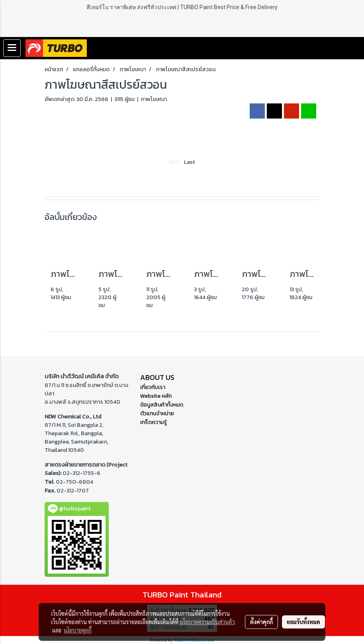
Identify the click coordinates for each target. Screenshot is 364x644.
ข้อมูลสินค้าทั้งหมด (162, 405)
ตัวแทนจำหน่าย (157, 413)
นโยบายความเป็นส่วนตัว (207, 622)
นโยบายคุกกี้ (78, 630)
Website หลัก (156, 396)
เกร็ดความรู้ (154, 422)
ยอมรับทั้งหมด (303, 622)
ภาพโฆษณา (154, 99)
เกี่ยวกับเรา (153, 387)
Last (190, 162)
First (174, 162)
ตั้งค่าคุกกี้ (261, 622)
